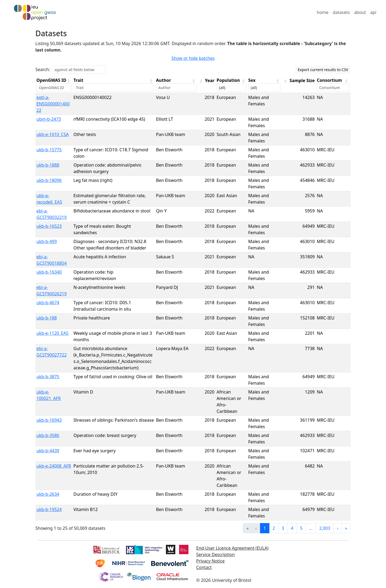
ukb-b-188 (47, 318)
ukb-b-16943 (49, 420)
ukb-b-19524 (49, 509)
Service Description (216, 554)
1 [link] (265, 528)
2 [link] (274, 528)
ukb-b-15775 (49, 150)
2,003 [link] (325, 528)
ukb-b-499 (47, 241)
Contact (204, 567)
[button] (69, 81)
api (373, 12)
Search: (43, 69)
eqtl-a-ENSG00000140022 (53, 104)
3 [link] (283, 528)
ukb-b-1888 (48, 165)
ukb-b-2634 (48, 494)
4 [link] (292, 528)
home (323, 12)
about (360, 12)
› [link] (338, 528)
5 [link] (301, 528)
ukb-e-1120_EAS (52, 333)
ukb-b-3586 (48, 435)
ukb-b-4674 (48, 303)
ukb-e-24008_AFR (54, 466)
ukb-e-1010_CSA (53, 134)
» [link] (346, 528)
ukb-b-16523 (49, 226)
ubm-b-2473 (49, 119)
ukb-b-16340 (49, 272)
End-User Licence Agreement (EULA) (232, 548)
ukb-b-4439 (48, 451)
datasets (341, 12)
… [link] (311, 528)
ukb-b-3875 (48, 377)
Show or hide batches (193, 58)
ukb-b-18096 (49, 180)
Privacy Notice (210, 561)
